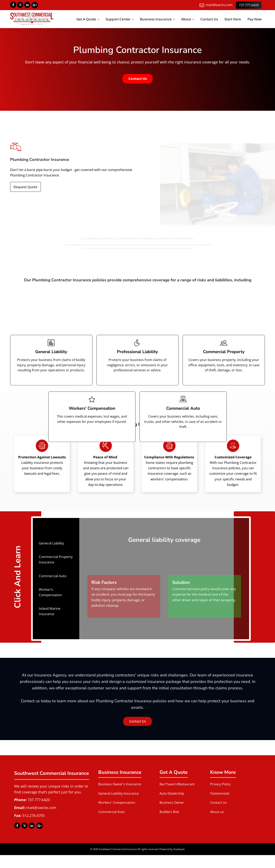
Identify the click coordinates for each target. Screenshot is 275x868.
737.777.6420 (249, 5)
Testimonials (220, 793)
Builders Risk (169, 812)
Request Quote (25, 187)
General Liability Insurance (118, 793)
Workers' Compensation (117, 803)
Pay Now (255, 19)
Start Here (233, 19)
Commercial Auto (112, 812)
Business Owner (172, 803)
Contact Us (209, 19)
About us (217, 812)
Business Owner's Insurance (120, 784)
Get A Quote (86, 19)
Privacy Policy (220, 784)
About (186, 19)
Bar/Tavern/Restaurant (177, 784)
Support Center (118, 19)
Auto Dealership (172, 793)
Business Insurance (156, 19)
